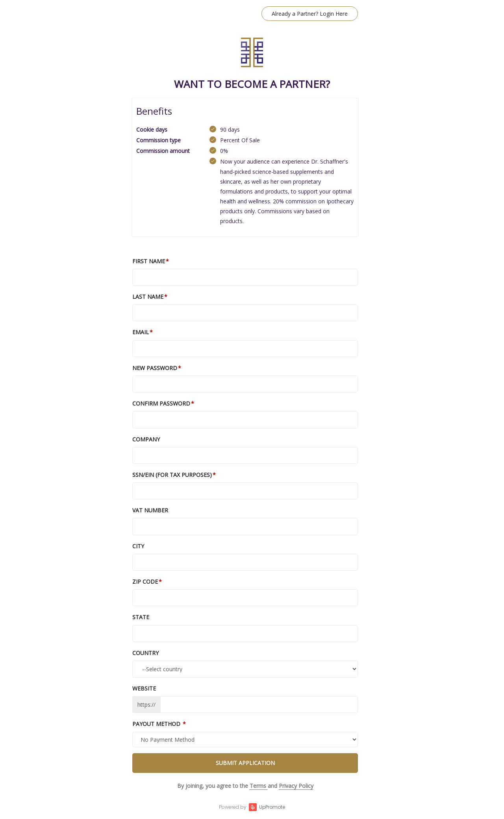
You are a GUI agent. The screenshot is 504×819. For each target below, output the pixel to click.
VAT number (150, 510)
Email (141, 332)
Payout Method (157, 724)
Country (145, 653)
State (141, 617)
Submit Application (245, 763)
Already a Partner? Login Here (310, 14)
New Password (155, 368)
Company (146, 439)
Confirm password (161, 403)
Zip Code (145, 582)
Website (144, 688)
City (138, 546)
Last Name (148, 297)
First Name (149, 261)
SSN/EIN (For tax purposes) (172, 475)
